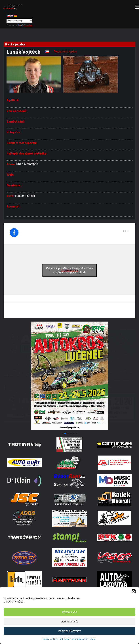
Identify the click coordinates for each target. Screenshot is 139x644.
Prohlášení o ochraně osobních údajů (77, 639)
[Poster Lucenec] (69, 429)
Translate (25, 25)
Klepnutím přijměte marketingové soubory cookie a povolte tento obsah (69, 270)
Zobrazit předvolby (69, 631)
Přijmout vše (70, 612)
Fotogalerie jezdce (65, 52)
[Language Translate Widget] (19, 21)
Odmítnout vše (69, 621)
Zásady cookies (49, 639)
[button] (134, 591)
